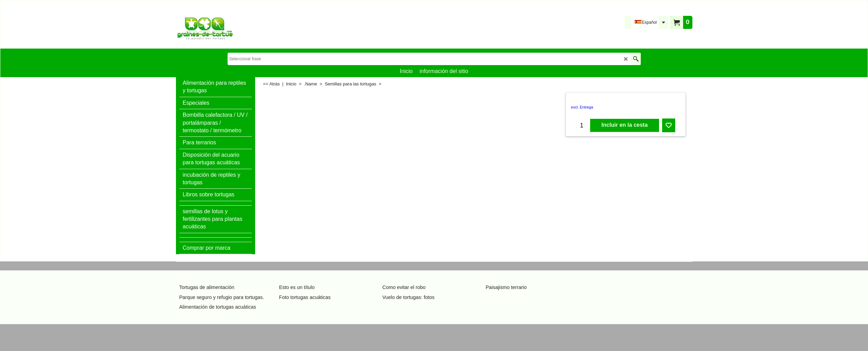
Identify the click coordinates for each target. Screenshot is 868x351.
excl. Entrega (582, 107)
